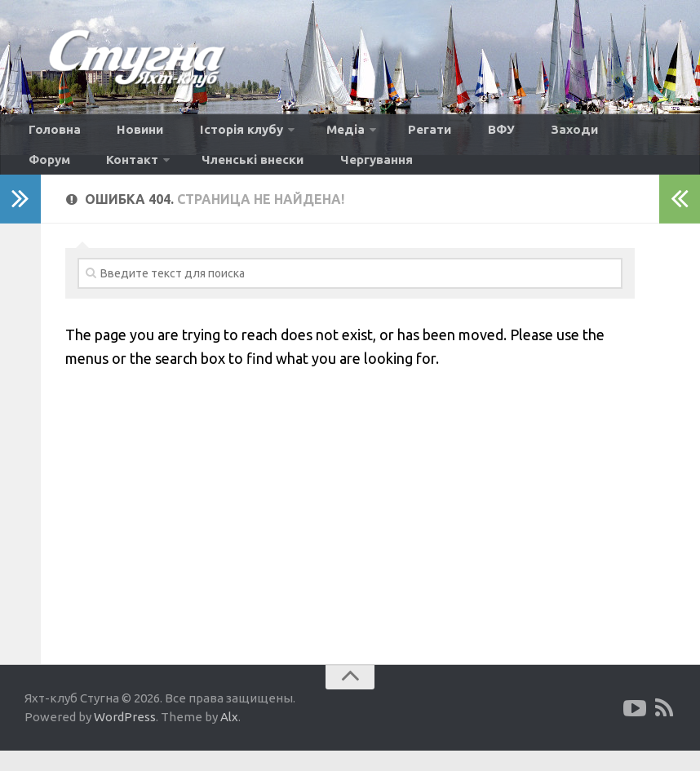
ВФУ (432, 134)
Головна (49, 134)
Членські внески (73, 175)
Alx (229, 737)
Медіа (302, 134)
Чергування (179, 175)
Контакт (628, 134)
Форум (558, 134)
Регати (375, 134)
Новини (121, 134)
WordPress (125, 737)
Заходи (490, 134)
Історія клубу (208, 134)
